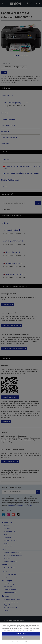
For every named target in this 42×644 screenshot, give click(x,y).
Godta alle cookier (21, 634)
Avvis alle (21, 638)
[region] (21, 633)
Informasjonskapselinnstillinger (21, 642)
